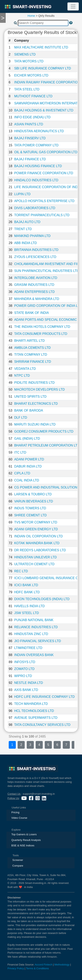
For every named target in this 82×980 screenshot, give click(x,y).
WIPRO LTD (23, 676)
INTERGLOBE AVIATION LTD (36, 278)
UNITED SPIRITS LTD (30, 397)
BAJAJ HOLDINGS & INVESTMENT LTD (44, 110)
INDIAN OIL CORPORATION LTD (38, 536)
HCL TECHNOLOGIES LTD (34, 711)
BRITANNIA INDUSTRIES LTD (36, 250)
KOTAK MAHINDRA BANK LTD (37, 543)
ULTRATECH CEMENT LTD (34, 564)
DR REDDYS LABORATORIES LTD (40, 550)
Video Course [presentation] (19, 818)
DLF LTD (21, 418)
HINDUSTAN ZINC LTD (31, 634)
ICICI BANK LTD (26, 585)
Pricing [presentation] (15, 812)
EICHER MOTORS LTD (31, 75)
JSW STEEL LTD (27, 613)
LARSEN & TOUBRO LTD (33, 494)
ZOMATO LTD (24, 669)
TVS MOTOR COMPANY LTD (36, 522)
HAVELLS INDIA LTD (29, 606)
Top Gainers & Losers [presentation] (24, 834)
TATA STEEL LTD (27, 89)
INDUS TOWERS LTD (30, 508)
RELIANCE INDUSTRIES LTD (36, 627)
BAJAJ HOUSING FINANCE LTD (38, 166)
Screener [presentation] (18, 860)
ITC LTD (20, 452)
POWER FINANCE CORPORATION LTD (44, 173)
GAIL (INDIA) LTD (27, 439)
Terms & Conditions (37, 968)
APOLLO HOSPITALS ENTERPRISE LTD (44, 201)
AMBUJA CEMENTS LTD (32, 348)
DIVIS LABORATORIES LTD (35, 208)
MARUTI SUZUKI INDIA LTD (35, 424)
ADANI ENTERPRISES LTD (34, 292)
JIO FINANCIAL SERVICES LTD (38, 641)
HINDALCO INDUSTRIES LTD (36, 180)
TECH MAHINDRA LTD (31, 704)
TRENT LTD (23, 229)
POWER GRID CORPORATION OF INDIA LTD (48, 306)
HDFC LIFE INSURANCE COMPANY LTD (44, 697)
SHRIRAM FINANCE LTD (33, 362)
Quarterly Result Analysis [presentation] (26, 840)
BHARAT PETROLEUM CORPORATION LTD (47, 445)
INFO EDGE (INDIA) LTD (32, 117)
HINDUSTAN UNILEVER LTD (35, 557)
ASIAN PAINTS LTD (29, 124)
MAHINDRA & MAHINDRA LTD (37, 299)
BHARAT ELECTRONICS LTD (36, 404)
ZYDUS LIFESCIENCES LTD (35, 257)
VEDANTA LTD (25, 369)
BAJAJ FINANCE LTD (30, 159)
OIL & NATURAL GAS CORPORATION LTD (46, 152)
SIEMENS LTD (25, 54)
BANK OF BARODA (29, 410)
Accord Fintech (43, 965)
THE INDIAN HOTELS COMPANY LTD (42, 327)
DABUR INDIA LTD (28, 466)
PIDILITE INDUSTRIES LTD (34, 383)
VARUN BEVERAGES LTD (34, 501)
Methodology (62, 965)
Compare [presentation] (18, 866)
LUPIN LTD (22, 194)
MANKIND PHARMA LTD (32, 236)
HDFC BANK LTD (27, 592)
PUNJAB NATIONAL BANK (34, 620)
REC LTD (21, 571)
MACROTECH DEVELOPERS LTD (39, 389)
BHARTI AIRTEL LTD (29, 341)
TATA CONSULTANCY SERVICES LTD (42, 725)
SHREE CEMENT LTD (30, 515)
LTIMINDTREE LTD (28, 648)
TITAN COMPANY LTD (31, 355)
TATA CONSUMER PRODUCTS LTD (41, 334)
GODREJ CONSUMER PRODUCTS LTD (44, 431)
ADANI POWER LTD (29, 459)
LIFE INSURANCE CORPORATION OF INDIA (47, 187)
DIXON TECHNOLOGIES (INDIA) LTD (42, 599)
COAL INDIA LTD (27, 480)
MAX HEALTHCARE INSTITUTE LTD (41, 47)
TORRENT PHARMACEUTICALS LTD (42, 215)
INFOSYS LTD (25, 662)
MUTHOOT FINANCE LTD (33, 96)
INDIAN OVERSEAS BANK (34, 655)
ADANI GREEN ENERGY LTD (36, 529)
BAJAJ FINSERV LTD (30, 138)
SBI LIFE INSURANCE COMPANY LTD (43, 68)
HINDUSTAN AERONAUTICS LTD (39, 131)
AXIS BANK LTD (26, 690)
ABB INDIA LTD (26, 243)
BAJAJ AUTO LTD (27, 222)
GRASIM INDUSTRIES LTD (34, 285)
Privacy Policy (16, 968)
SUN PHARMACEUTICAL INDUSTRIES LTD (47, 271)
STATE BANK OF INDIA (31, 313)
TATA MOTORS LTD (29, 61)
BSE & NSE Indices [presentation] (23, 845)
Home (31, 16)
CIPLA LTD (22, 473)
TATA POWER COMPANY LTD (36, 145)
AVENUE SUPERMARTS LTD (36, 718)
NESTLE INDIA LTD (29, 683)
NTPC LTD (22, 376)
